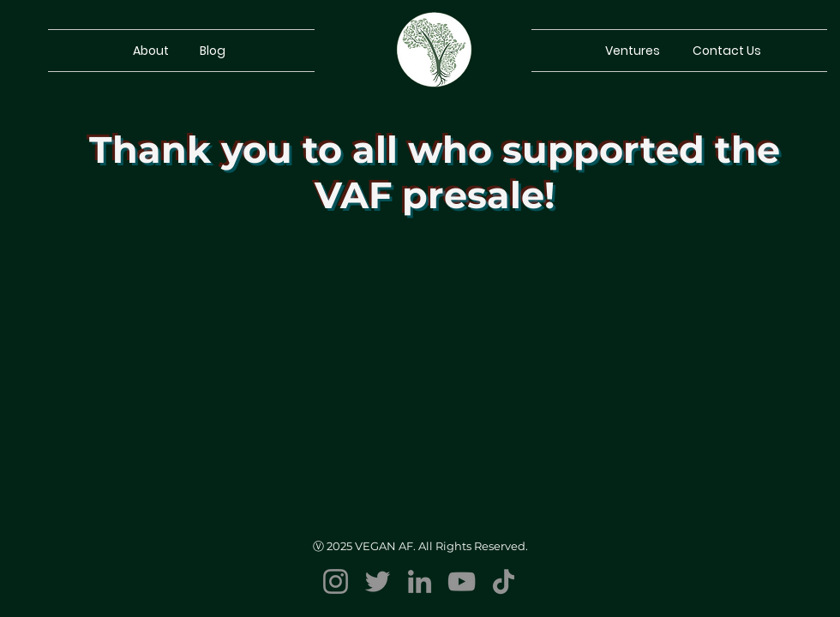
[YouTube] (462, 581)
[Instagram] (336, 581)
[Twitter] (378, 581)
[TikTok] (504, 581)
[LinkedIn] (420, 581)
